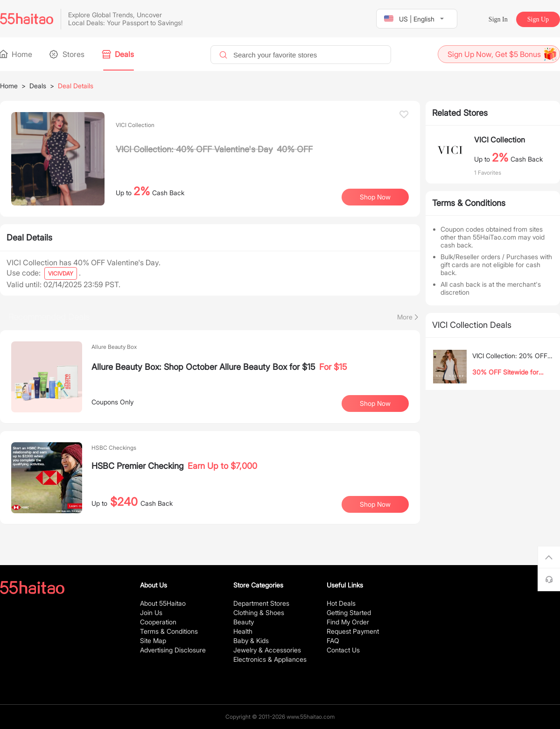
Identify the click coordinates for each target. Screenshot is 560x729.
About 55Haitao (163, 603)
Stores (68, 54)
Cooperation (158, 622)
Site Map (153, 641)
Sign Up (538, 19)
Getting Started (349, 612)
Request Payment (353, 631)
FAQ (333, 641)
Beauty (244, 622)
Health (243, 631)
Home (16, 54)
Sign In (498, 19)
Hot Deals (341, 603)
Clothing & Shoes (259, 612)
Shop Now (375, 197)
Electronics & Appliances (270, 659)
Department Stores (261, 603)
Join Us (151, 612)
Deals (119, 54)
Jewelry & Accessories (267, 650)
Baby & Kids (251, 641)
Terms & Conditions (169, 631)
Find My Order (348, 622)
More (405, 317)
